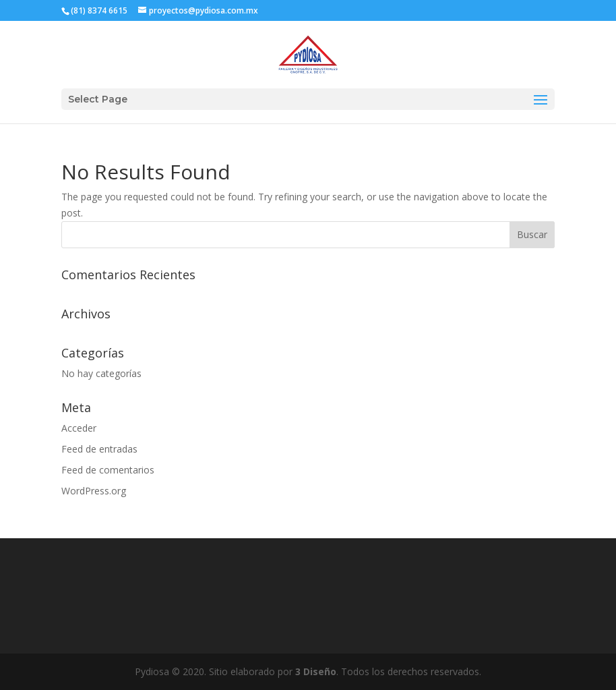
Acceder (79, 428)
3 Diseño (316, 671)
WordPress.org (94, 491)
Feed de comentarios (108, 470)
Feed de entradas (99, 449)
